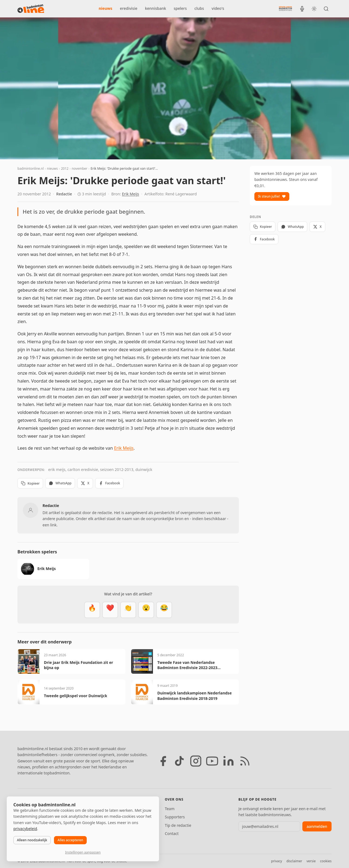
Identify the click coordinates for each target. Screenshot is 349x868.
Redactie (64, 194)
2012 (65, 168)
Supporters (175, 817)
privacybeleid (25, 829)
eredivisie (129, 8)
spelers (180, 8)
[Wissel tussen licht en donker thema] (314, 9)
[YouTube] (212, 761)
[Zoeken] (326, 9)
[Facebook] (163, 761)
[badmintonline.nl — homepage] (31, 9)
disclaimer (294, 861)
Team (170, 809)
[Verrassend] (146, 610)
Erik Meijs (130, 194)
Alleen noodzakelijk (32, 840)
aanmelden (317, 826)
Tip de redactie (178, 825)
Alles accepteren (70, 840)
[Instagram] (196, 761)
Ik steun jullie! (272, 196)
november (80, 168)
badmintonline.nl (31, 168)
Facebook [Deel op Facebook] (109, 483)
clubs (199, 8)
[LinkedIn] (228, 761)
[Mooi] (110, 610)
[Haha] (164, 610)
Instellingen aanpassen (83, 852)
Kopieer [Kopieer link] (30, 483)
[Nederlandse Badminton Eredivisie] (285, 8)
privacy (276, 861)
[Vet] (92, 610)
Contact (172, 833)
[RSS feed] (245, 761)
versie (311, 861)
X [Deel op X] (85, 483)
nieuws (106, 8)
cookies (326, 861)
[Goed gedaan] (128, 610)
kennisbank (156, 8)
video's (218, 8)
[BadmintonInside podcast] (302, 9)
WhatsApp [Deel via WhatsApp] (60, 483)
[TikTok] (179, 761)
